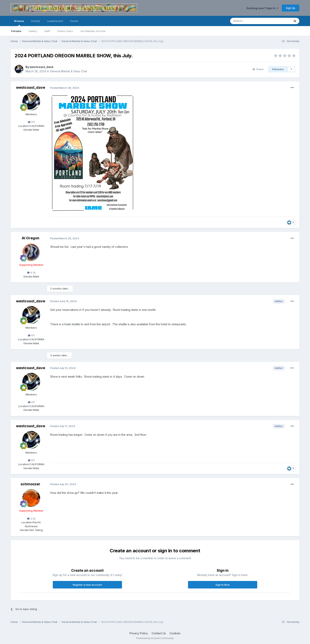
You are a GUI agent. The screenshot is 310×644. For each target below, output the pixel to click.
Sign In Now (223, 585)
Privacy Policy (139, 633)
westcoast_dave (42, 67)
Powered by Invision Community (155, 638)
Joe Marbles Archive (93, 31)
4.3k (31, 272)
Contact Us (159, 633)
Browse (19, 23)
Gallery (33, 31)
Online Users (65, 31)
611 (31, 122)
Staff (47, 31)
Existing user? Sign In (262, 8)
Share (258, 69)
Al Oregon (31, 238)
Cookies (175, 633)
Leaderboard (55, 21)
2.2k (31, 519)
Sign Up (291, 8)
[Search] (250, 21)
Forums (16, 31)
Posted (65, 88)
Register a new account (87, 585)
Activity (35, 21)
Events (74, 21)
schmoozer (30, 484)
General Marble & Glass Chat (68, 71)
